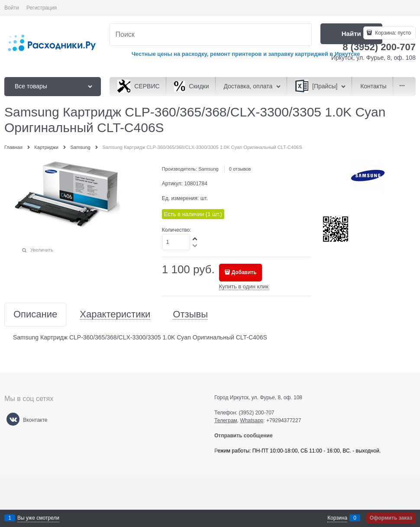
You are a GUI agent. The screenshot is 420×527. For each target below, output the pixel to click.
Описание (35, 315)
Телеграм (226, 420)
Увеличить (42, 250)
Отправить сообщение (247, 436)
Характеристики (115, 315)
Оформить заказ (391, 518)
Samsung (208, 169)
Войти (12, 8)
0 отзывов (240, 169)
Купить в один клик (244, 286)
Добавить (244, 272)
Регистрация (42, 8)
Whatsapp (252, 420)
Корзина (337, 518)
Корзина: (392, 33)
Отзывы (190, 315)
